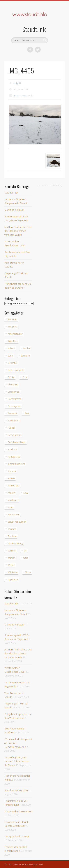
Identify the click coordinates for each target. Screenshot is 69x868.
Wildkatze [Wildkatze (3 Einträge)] (13, 572)
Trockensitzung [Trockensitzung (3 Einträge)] (15, 543)
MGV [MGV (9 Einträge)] (26, 493)
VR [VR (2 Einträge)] (25, 551)
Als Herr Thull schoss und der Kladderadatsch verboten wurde (18, 231)
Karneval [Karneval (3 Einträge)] (12, 471)
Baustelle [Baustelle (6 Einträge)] (25, 356)
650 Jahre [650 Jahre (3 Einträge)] (13, 327)
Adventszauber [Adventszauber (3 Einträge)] (15, 334)
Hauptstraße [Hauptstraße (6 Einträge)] (14, 457)
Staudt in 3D (11, 193)
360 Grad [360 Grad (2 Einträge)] (12, 319)
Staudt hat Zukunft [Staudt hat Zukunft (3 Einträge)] (17, 522)
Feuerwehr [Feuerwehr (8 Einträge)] (13, 421)
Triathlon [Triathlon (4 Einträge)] (12, 536)
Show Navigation (56, 33)
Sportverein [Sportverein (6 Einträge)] (14, 515)
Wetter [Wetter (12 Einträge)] (11, 565)
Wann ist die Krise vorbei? (18, 811)
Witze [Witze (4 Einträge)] (28, 572)
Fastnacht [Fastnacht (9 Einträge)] (12, 413)
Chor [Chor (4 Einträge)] (25, 377)
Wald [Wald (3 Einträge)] (26, 558)
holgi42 (17, 83)
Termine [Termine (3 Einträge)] (12, 529)
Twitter (38, 50)
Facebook (30, 50)
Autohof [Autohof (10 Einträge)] (26, 348)
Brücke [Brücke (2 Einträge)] (11, 377)
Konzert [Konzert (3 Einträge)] (12, 493)
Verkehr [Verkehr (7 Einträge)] (12, 551)
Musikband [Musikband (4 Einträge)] (13, 500)
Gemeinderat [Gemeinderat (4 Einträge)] (14, 435)
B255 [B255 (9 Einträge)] (10, 356)
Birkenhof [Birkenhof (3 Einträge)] (12, 363)
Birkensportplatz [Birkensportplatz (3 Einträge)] (16, 370)
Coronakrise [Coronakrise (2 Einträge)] (14, 392)
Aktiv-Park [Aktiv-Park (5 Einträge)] (13, 341)
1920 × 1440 (20, 96)
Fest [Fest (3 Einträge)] (27, 413)
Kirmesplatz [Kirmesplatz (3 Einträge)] (14, 486)
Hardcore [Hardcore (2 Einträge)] (12, 449)
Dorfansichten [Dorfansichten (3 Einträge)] (15, 399)
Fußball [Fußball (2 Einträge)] (11, 428)
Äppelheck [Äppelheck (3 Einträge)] (13, 579)
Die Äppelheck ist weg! (17, 836)
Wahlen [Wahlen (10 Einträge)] (11, 558)
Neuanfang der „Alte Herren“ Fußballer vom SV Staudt (17, 761)
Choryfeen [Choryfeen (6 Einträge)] (13, 385)
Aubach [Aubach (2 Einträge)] (11, 348)
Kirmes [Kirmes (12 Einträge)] (11, 478)
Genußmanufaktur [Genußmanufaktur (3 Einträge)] (17, 442)
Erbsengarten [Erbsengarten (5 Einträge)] (14, 406)
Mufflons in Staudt (14, 210)
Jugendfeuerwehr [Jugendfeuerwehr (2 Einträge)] (16, 464)
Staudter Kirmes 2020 (16, 790)
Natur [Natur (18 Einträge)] (11, 507)
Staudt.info (35, 29)
